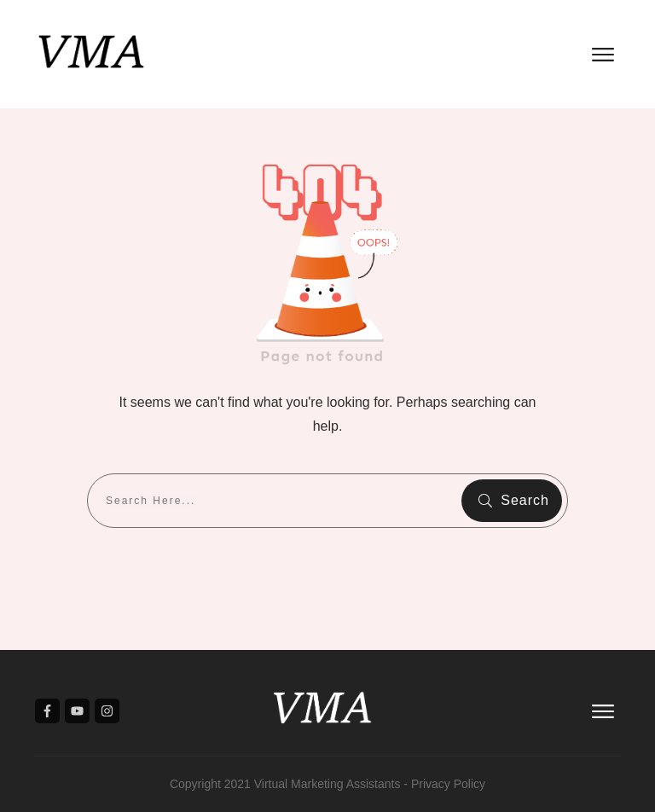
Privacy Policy (448, 784)
